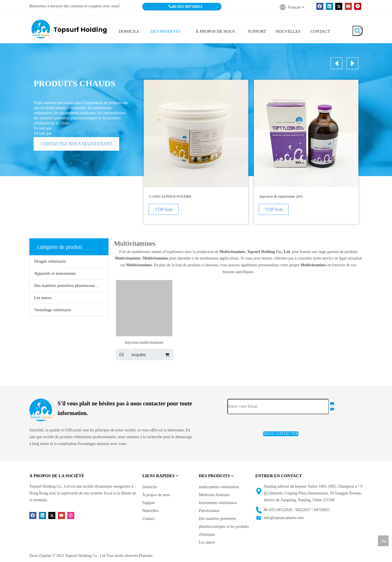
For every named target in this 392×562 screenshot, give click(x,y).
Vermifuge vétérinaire (53, 310)
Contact (149, 519)
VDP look (164, 209)
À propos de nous (156, 495)
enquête (131, 355)
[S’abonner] (332, 406)
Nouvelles (150, 511)
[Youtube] (348, 6)
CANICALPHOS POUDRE (170, 196)
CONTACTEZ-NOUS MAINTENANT (76, 144)
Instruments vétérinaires (218, 503)
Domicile (150, 487)
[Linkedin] (329, 6)
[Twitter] (339, 6)
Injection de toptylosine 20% (281, 196)
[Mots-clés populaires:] (358, 31)
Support (149, 503)
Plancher (146, 556)
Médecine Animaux (214, 495)
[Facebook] (320, 6)
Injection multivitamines (144, 342)
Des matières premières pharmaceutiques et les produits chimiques (71, 286)
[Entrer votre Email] (278, 407)
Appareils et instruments (55, 273)
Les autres (43, 298)
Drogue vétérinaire (50, 261)
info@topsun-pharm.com (284, 518)
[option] (196, 152)
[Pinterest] (358, 6)
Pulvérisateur (209, 511)
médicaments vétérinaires (219, 487)
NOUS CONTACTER (281, 434)
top (383, 541)
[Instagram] (71, 515)
